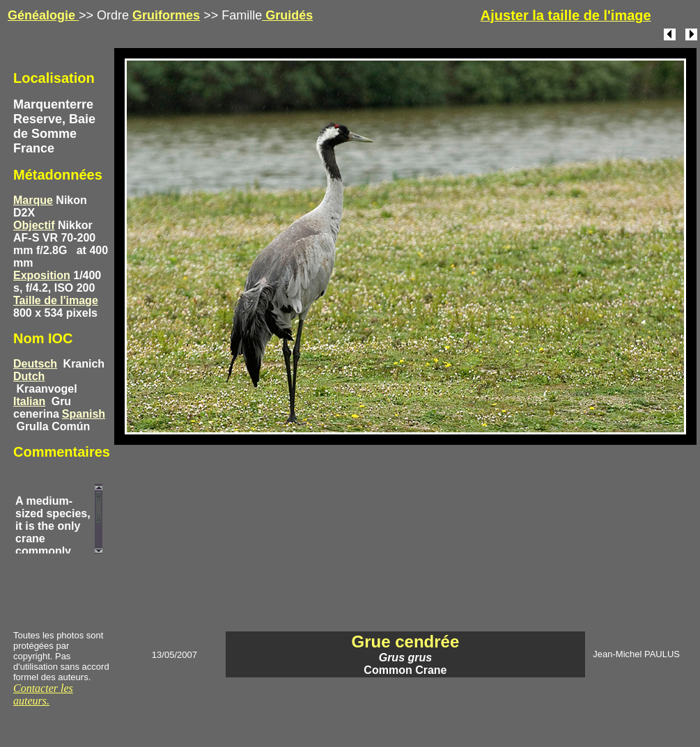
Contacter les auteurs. (43, 694)
